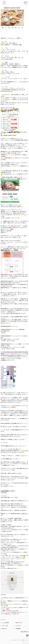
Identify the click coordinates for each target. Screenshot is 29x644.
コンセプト (19, 626)
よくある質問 (5, 623)
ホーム (4, 620)
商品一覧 (4, 629)
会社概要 (18, 629)
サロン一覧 (5, 626)
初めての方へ (19, 623)
